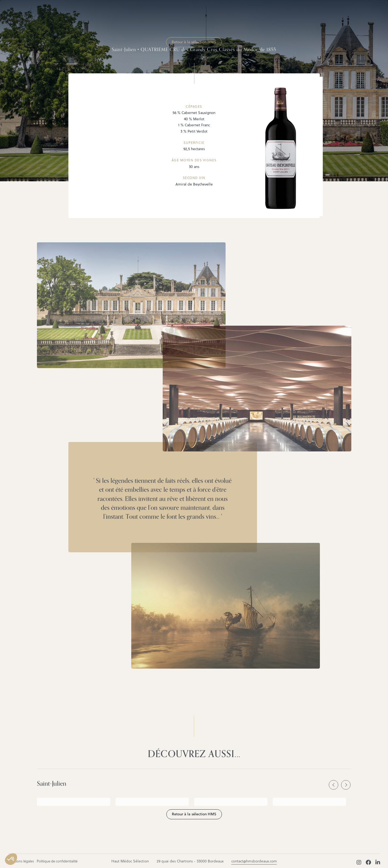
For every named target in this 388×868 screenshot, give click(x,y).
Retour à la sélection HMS (194, 42)
